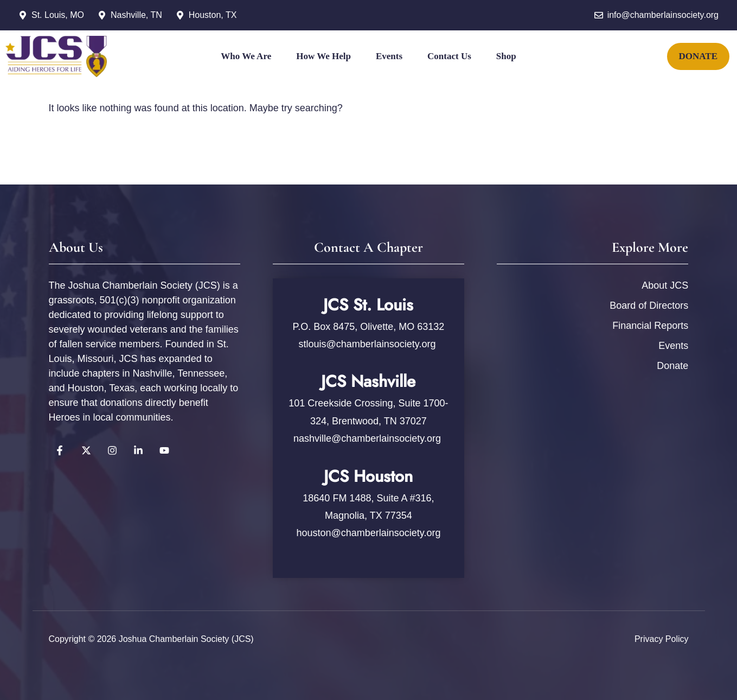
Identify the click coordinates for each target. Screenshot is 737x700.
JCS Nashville (368, 381)
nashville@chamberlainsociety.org (367, 438)
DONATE (698, 56)
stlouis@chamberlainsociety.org (368, 344)
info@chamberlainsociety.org (663, 15)
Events (389, 56)
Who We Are (246, 56)
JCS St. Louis (368, 305)
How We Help (323, 56)
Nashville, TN (136, 15)
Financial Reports (650, 326)
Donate (672, 366)
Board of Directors (649, 306)
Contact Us (449, 56)
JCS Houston (368, 476)
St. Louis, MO (58, 15)
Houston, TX (213, 15)
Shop (506, 56)
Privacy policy (662, 639)
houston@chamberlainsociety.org (368, 533)
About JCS (665, 285)
